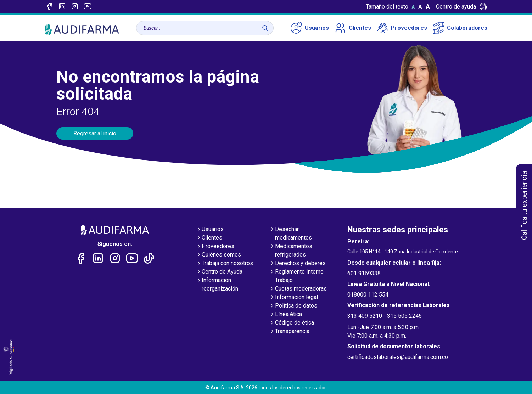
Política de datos (293, 306)
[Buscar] (265, 28)
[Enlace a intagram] (75, 7)
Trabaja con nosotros (225, 264)
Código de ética (292, 323)
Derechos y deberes (298, 264)
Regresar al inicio (95, 133)
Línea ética (286, 315)
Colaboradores (460, 28)
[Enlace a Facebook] (49, 7)
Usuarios (310, 28)
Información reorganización (217, 285)
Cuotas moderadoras (298, 289)
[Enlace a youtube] (88, 7)
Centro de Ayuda (219, 272)
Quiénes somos (219, 255)
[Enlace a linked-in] (62, 7)
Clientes (353, 28)
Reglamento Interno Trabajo (296, 276)
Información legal (294, 298)
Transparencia (289, 332)
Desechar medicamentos (291, 234)
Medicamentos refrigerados (291, 251)
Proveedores (402, 28)
